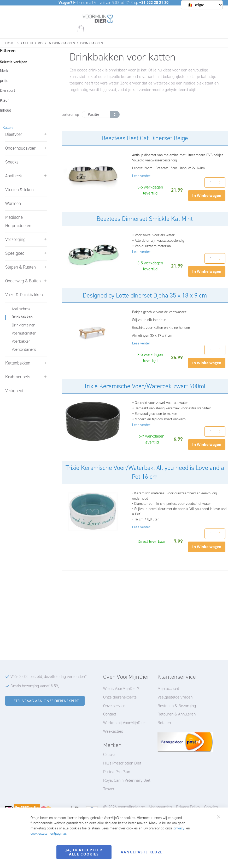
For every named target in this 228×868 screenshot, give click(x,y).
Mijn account (168, 688)
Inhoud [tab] (6, 110)
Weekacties (113, 731)
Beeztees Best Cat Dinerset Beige (145, 138)
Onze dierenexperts (120, 697)
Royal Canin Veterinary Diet (127, 780)
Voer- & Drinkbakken (57, 43)
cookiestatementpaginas (49, 833)
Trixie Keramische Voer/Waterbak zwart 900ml (145, 386)
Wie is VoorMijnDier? (121, 688)
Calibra (109, 754)
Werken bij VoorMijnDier (124, 723)
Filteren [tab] (8, 51)
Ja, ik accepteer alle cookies (84, 852)
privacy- (179, 828)
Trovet (109, 789)
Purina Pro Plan (117, 772)
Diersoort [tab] (8, 90)
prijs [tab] (4, 81)
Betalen (164, 723)
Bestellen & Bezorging (177, 706)
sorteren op (70, 115)
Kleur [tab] (5, 100)
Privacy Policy (188, 807)
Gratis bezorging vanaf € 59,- (35, 686)
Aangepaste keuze (142, 852)
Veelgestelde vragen (175, 697)
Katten (27, 43)
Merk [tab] (4, 71)
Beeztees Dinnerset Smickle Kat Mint (145, 219)
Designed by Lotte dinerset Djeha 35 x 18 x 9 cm (145, 295)
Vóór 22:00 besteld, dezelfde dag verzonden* (49, 676)
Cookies (211, 807)
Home (10, 43)
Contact (110, 714)
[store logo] (98, 20)
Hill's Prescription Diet (122, 763)
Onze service (114, 706)
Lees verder (141, 176)
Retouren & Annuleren (177, 714)
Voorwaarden (160, 807)
